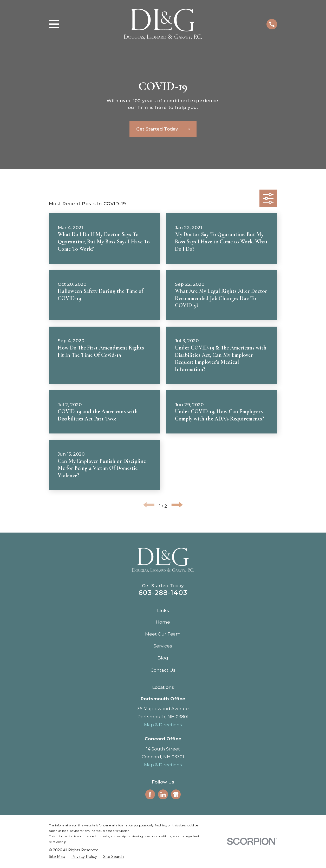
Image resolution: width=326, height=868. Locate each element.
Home (163, 622)
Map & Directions (163, 725)
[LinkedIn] (163, 794)
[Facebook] (150, 794)
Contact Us (163, 670)
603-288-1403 (163, 592)
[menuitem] (57, 857)
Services (163, 646)
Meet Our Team (163, 634)
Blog (163, 658)
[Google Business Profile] (176, 794)
